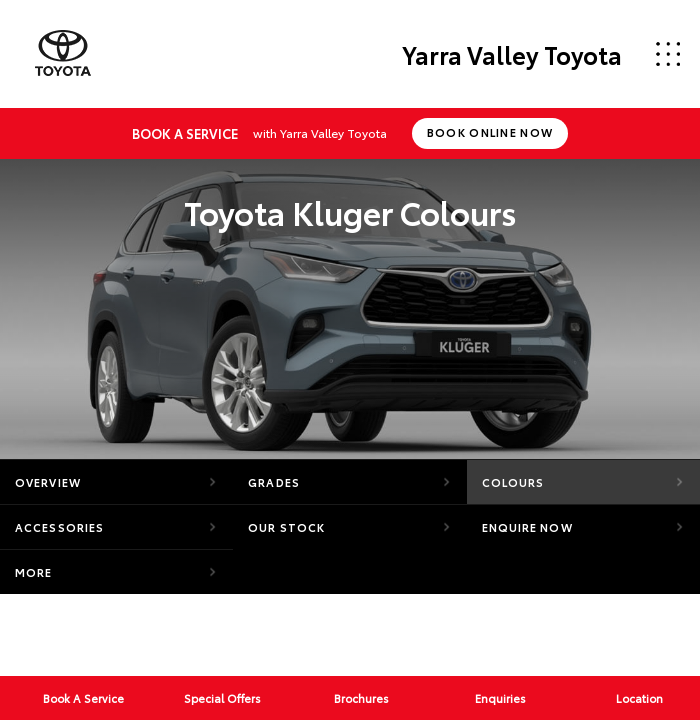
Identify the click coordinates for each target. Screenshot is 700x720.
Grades (274, 482)
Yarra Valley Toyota (512, 54)
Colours (513, 482)
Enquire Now (527, 527)
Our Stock (286, 527)
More (33, 572)
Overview (48, 482)
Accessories (59, 527)
